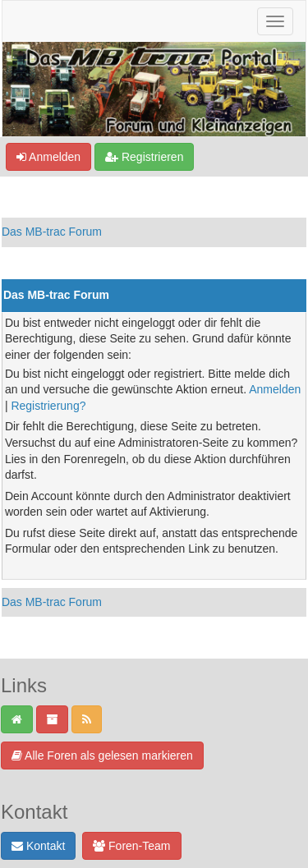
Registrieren (144, 157)
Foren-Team (131, 846)
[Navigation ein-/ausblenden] (275, 21)
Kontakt (38, 846)
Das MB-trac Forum (52, 232)
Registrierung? (48, 406)
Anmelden (48, 157)
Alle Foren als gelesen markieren (102, 755)
